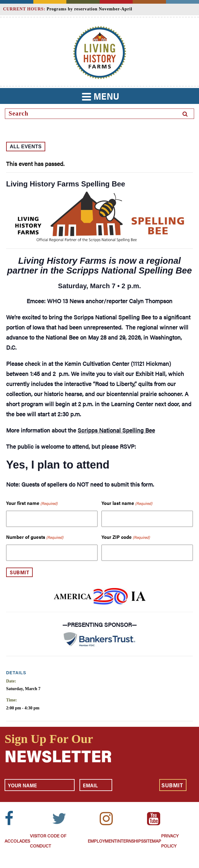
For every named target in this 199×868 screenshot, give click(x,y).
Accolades (17, 841)
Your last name (127, 503)
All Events (26, 147)
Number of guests (35, 537)
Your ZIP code (126, 537)
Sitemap (152, 841)
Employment (102, 841)
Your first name (32, 503)
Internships (130, 841)
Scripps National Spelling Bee (116, 430)
